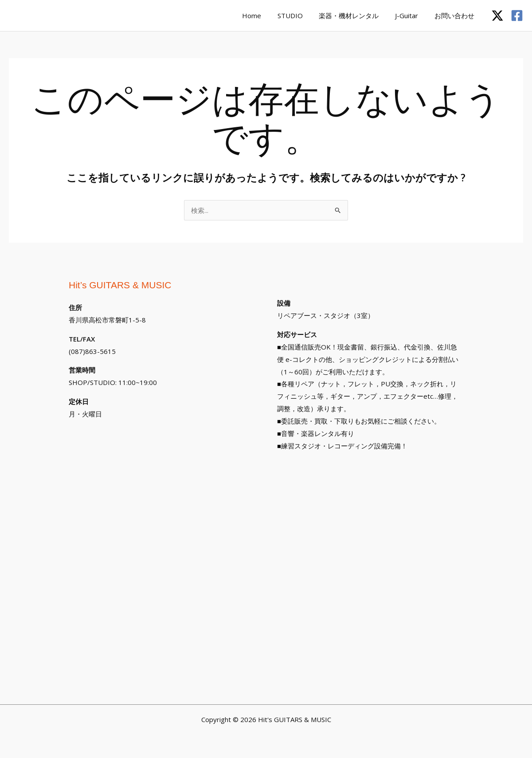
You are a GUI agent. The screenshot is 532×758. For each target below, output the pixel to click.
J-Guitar (411, 16)
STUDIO (300, 16)
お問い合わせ (456, 16)
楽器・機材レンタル (356, 16)
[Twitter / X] (497, 16)
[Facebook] (517, 16)
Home (265, 16)
